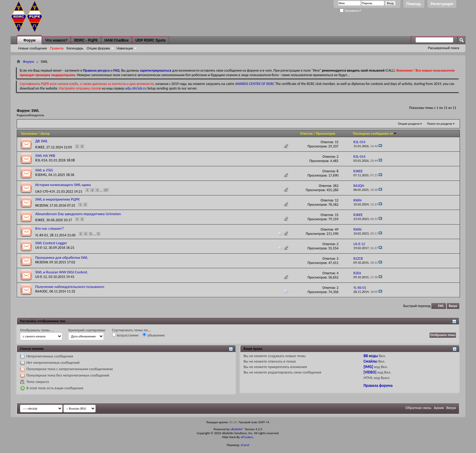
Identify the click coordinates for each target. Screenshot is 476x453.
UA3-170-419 (45, 191)
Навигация (125, 48)
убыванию (153, 335)
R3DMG (41, 175)
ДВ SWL (41, 141)
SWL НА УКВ (45, 156)
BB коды (371, 356)
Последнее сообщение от (375, 134)
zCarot (245, 445)
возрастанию (125, 335)
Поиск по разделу (440, 124)
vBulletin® (237, 429)
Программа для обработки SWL (62, 257)
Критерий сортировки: (87, 330)
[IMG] (368, 367)
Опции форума (98, 48)
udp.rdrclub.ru (136, 88)
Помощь (414, 4)
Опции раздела (409, 124)
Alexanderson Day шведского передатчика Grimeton (78, 214)
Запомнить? (351, 11)
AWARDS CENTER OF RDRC (255, 84)
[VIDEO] (370, 372)
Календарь (75, 48)
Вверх (453, 306)
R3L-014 (41, 160)
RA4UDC (41, 291)
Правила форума (378, 385)
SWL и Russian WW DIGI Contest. (62, 272)
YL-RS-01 (42, 235)
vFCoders (247, 437)
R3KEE (40, 147)
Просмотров (326, 134)
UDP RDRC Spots (151, 40)
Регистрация (442, 4)
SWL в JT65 (44, 170)
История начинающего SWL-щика (63, 185)
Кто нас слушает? (49, 228)
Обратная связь (418, 408)
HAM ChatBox (117, 40)
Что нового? (56, 40)
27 (106, 190)
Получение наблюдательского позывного (70, 287)
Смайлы (370, 361)
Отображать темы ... (37, 330)
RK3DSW (41, 205)
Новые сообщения (32, 48)
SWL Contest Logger (51, 243)
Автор (45, 134)
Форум (29, 40)
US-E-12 (41, 248)
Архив (439, 408)
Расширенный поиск (444, 48)
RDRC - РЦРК (86, 40)
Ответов (306, 134)
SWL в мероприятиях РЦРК (57, 199)
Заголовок (29, 134)
